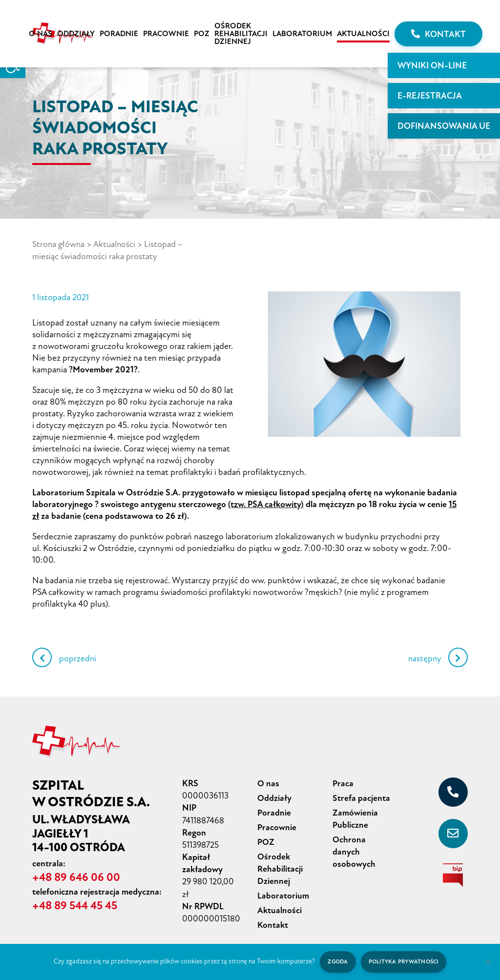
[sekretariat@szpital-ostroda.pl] (453, 833)
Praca (343, 782)
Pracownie (166, 34)
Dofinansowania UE (444, 126)
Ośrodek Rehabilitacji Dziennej (241, 34)
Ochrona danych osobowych (354, 848)
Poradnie (119, 34)
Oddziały (76, 34)
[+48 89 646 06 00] (453, 791)
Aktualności (363, 34)
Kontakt (438, 34)
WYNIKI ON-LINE (432, 65)
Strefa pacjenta (361, 796)
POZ (202, 34)
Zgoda (337, 962)
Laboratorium (302, 34)
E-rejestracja (430, 96)
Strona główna (59, 244)
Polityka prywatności (404, 962)
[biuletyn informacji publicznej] (453, 874)
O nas (41, 34)
